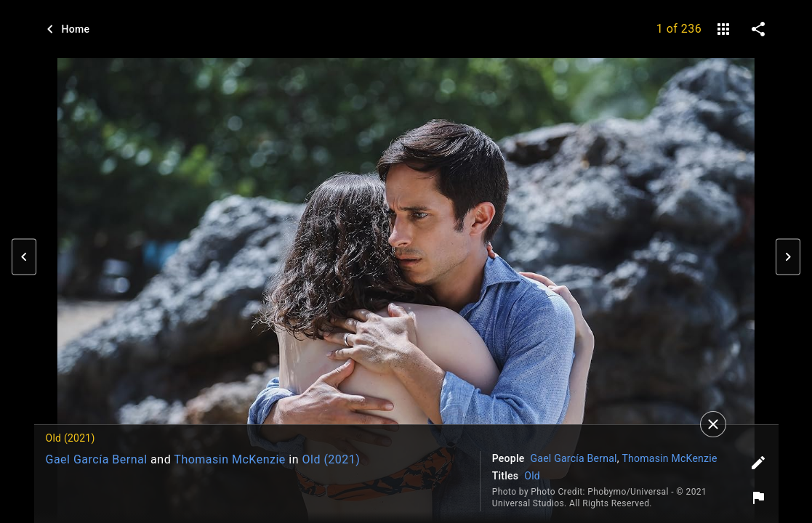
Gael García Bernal (97, 459)
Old (532, 476)
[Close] (713, 424)
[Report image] (758, 498)
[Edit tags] (758, 463)
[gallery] (723, 29)
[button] (24, 257)
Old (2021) (331, 459)
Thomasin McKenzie (229, 459)
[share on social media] (758, 29)
